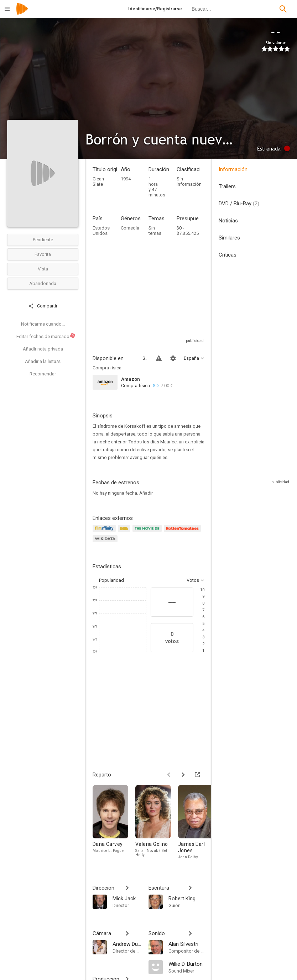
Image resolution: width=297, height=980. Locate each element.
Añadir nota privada (43, 349)
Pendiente (43, 240)
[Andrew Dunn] (127, 944)
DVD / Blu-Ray (239, 204)
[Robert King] (186, 898)
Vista (43, 269)
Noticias (228, 221)
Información (233, 169)
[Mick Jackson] (127, 898)
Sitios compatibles (145, 358)
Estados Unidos (101, 231)
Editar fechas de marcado (46, 336)
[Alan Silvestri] (186, 944)
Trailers (227, 186)
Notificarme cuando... (43, 324)
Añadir (146, 493)
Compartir (43, 306)
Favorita (43, 254)
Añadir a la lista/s (43, 361)
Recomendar (43, 374)
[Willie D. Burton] (186, 964)
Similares (229, 238)
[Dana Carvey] (114, 823)
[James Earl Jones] (199, 823)
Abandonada (43, 283)
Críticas (228, 255)
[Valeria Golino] (157, 823)
